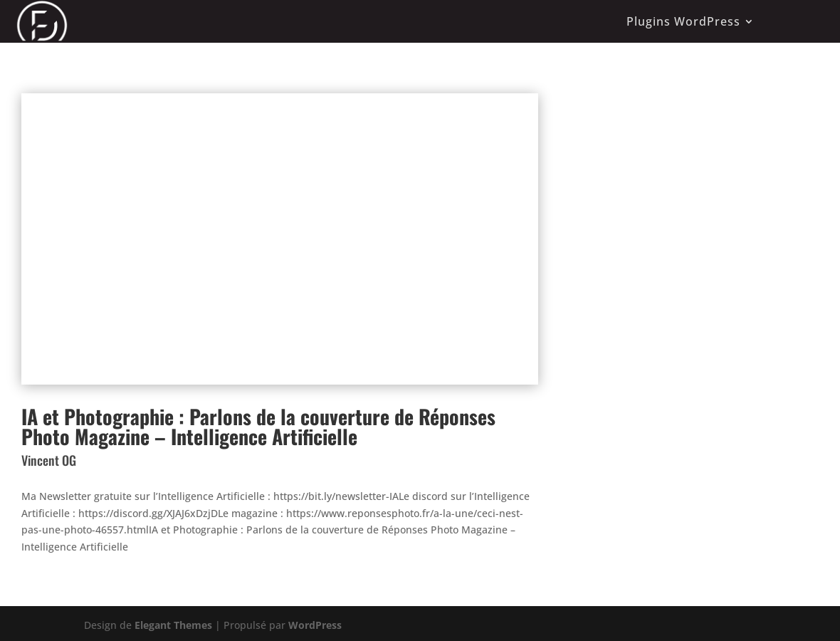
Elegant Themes (173, 625)
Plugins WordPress (683, 21)
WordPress (315, 625)
